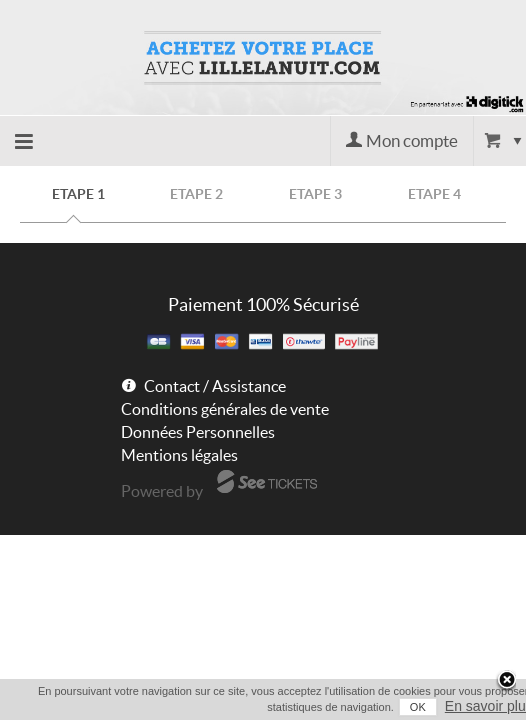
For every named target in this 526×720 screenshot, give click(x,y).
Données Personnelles (198, 432)
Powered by (162, 491)
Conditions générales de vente (225, 409)
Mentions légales (179, 455)
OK (398, 707)
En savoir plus (469, 706)
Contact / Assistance (215, 386)
